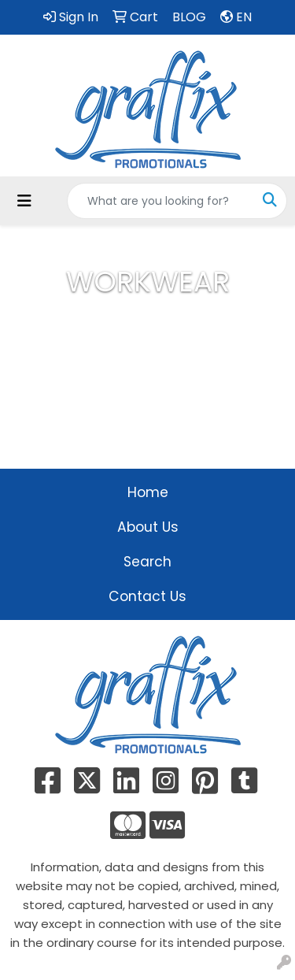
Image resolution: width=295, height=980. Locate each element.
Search (147, 562)
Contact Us (147, 596)
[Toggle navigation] (24, 201)
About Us (148, 527)
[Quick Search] (160, 201)
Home (148, 492)
